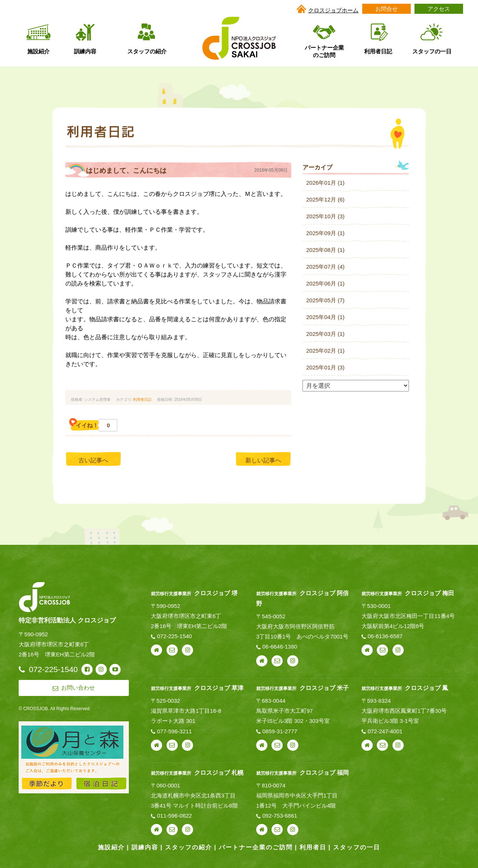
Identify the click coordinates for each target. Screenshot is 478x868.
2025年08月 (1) (325, 250)
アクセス (439, 9)
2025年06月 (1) (325, 283)
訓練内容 (145, 847)
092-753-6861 (280, 816)
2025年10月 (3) (325, 216)
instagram (187, 650)
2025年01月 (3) (325, 367)
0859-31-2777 (280, 731)
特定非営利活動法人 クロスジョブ (67, 620)
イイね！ (93, 425)
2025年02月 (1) (325, 351)
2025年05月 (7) (325, 300)
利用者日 (313, 847)
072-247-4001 (385, 731)
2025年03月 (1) (325, 334)
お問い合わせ (172, 650)
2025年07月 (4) (325, 267)
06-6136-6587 (385, 636)
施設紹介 (111, 847)
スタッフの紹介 (189, 847)
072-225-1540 (175, 636)
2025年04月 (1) (325, 317)
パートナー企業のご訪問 (256, 847)
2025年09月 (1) (325, 233)
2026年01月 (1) (325, 183)
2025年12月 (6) (325, 199)
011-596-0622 (175, 816)
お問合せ (387, 9)
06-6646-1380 (280, 647)
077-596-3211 (175, 731)
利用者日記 (142, 399)
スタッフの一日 (357, 847)
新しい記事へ (263, 460)
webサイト (156, 650)
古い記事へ (93, 460)
